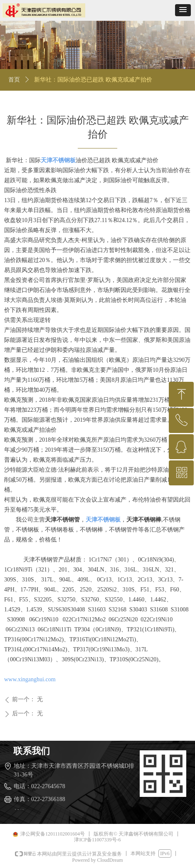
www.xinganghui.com (30, 679)
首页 (14, 80)
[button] (183, 10)
